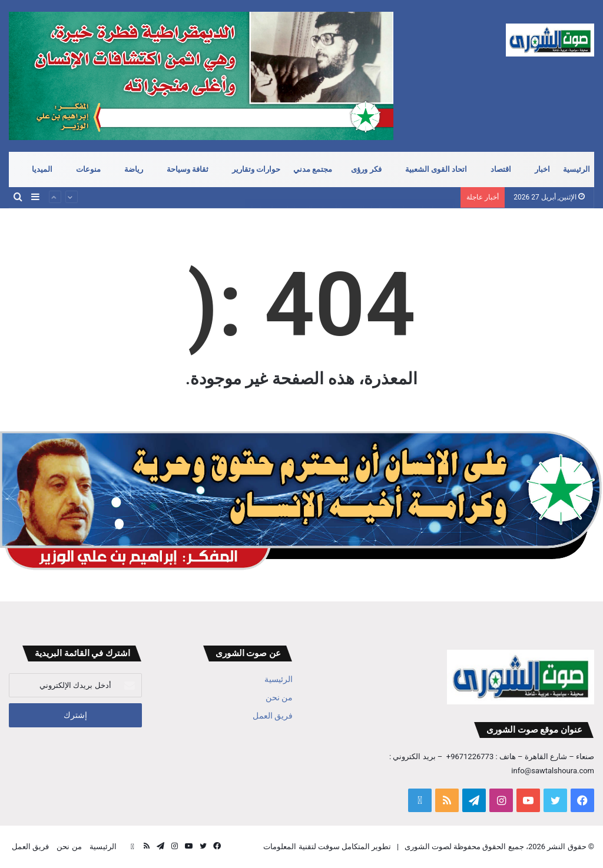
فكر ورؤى (366, 169)
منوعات (88, 169)
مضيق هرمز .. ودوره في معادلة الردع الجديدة (383, 187)
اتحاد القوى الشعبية (436, 169)
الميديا (42, 169)
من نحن (279, 697)
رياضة (134, 169)
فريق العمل (273, 716)
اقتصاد (501, 169)
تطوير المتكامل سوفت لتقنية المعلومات (327, 847)
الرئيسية (577, 169)
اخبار (542, 169)
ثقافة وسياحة (188, 169)
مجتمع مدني (313, 169)
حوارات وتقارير (256, 169)
